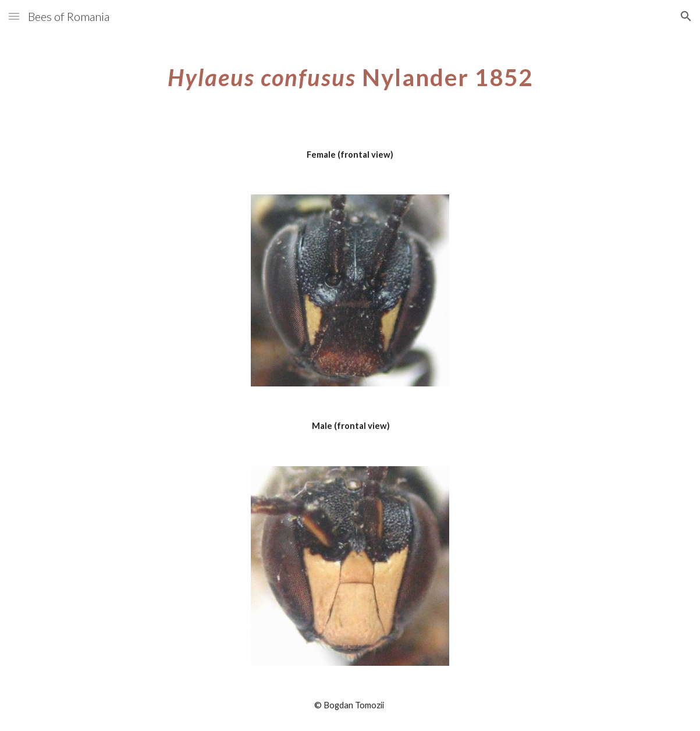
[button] (14, 16)
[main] (350, 73)
